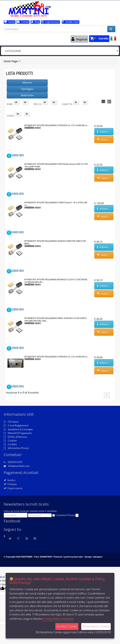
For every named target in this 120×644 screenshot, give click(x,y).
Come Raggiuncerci (18, 425)
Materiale (27, 95)
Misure (27, 82)
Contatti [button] (23, 22)
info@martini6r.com (19, 466)
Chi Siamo (13, 422)
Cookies (12, 441)
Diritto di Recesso (18, 437)
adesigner (98, 557)
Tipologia (27, 89)
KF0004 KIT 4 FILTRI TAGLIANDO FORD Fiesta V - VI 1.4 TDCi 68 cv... (56, 204)
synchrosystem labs (73, 557)
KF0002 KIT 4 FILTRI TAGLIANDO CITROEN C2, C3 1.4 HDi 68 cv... (56, 125)
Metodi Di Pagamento (20, 433)
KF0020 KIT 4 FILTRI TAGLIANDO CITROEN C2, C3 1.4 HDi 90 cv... (56, 357)
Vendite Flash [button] (70, 22)
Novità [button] (9, 22)
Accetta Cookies (67, 626)
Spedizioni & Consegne (20, 429)
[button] (99, 39)
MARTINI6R (27, 557)
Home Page (11, 61)
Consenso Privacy (65, 515)
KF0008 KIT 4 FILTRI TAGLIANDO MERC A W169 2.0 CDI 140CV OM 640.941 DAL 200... (56, 319)
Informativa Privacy (18, 448)
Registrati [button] (79, 39)
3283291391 (15, 462)
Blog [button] (35, 22)
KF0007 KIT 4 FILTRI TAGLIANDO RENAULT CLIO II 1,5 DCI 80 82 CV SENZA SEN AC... (56, 281)
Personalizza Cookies (96, 626)
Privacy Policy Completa (58, 619)
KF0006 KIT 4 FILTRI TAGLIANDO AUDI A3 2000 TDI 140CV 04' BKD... (55, 242)
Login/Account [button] (50, 22)
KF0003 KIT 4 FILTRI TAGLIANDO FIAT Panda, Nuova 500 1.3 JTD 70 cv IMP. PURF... (56, 165)
